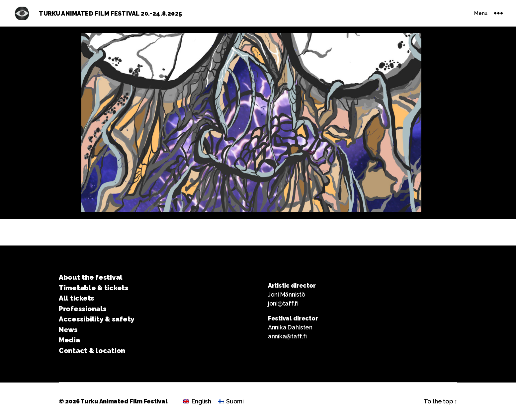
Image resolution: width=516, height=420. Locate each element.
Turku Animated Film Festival (124, 401)
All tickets (77, 298)
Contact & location (92, 350)
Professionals (83, 309)
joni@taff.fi (283, 303)
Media (69, 340)
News (68, 330)
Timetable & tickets (94, 288)
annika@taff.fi (287, 336)
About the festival (91, 277)
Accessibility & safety (97, 319)
